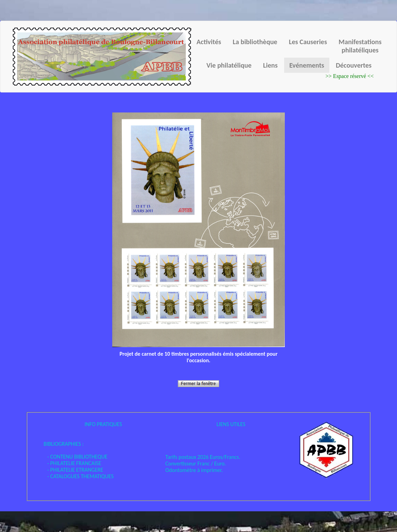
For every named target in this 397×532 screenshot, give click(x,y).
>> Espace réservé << (350, 76)
